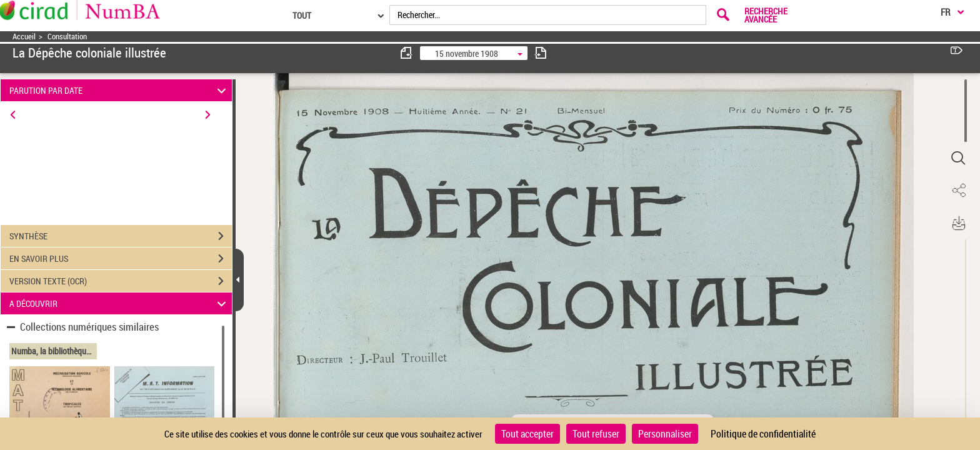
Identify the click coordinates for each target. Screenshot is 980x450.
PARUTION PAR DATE (120, 90)
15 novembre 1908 (467, 53)
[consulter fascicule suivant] (541, 53)
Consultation (67, 37)
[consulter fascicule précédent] (407, 53)
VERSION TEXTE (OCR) (121, 281)
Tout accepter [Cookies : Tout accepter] (527, 434)
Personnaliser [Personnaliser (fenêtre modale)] (665, 434)
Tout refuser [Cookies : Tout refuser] (596, 434)
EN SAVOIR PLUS (121, 259)
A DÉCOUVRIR (120, 303)
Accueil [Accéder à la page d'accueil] (24, 37)
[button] (958, 158)
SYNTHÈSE (121, 236)
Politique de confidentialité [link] (763, 434)
